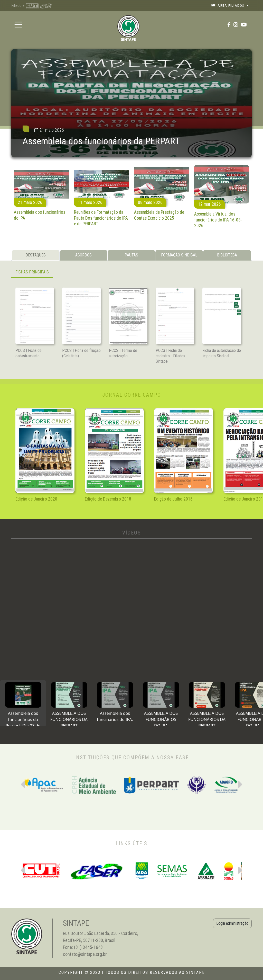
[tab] (23, 703)
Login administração (232, 923)
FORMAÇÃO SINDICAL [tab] (179, 255)
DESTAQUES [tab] (36, 255)
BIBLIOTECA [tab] (227, 255)
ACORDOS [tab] (83, 255)
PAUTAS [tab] (131, 255)
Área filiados (228, 5)
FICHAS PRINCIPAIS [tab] (32, 272)
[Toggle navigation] (18, 25)
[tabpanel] (131, 273)
